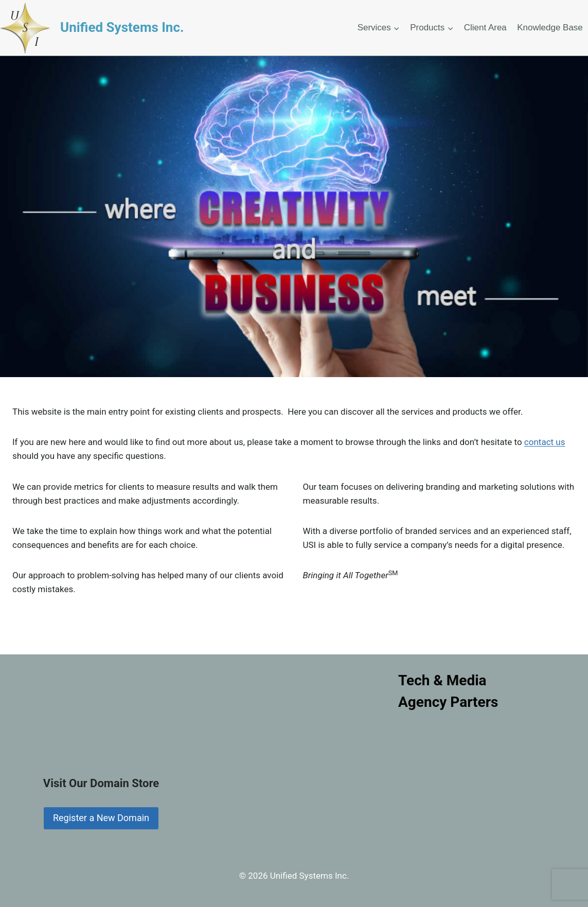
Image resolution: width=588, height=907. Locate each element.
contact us (545, 442)
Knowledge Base (550, 28)
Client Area (485, 28)
